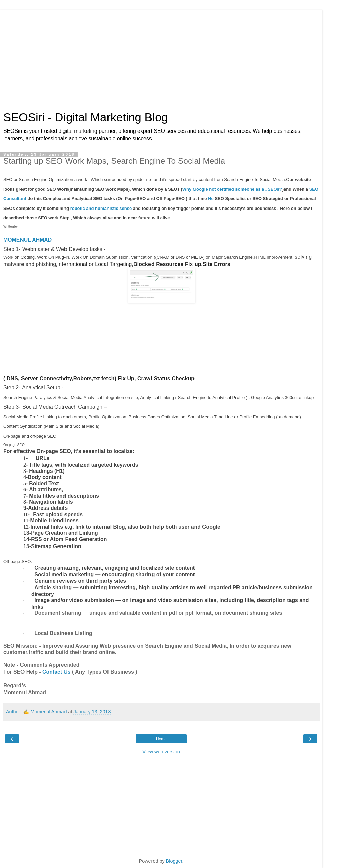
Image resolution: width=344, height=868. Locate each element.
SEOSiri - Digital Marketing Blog (86, 117)
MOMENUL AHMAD (28, 240)
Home (161, 739)
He (211, 199)
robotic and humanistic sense (101, 208)
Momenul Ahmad (48, 712)
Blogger (174, 861)
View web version (161, 752)
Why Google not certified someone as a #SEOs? (232, 189)
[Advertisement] (161, 57)
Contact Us (56, 672)
